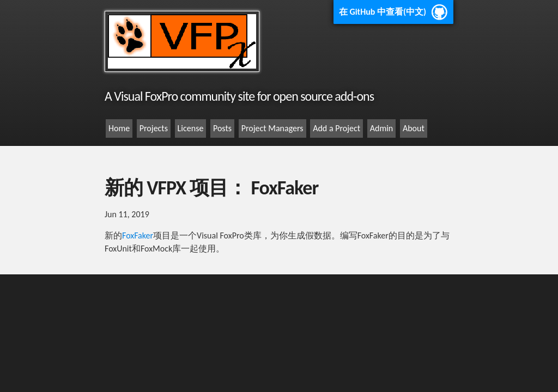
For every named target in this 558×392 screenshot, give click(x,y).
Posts (222, 128)
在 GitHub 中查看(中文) (383, 12)
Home (119, 128)
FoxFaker (138, 235)
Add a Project (336, 128)
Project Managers (272, 128)
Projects (154, 128)
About (414, 128)
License (191, 128)
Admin (382, 128)
